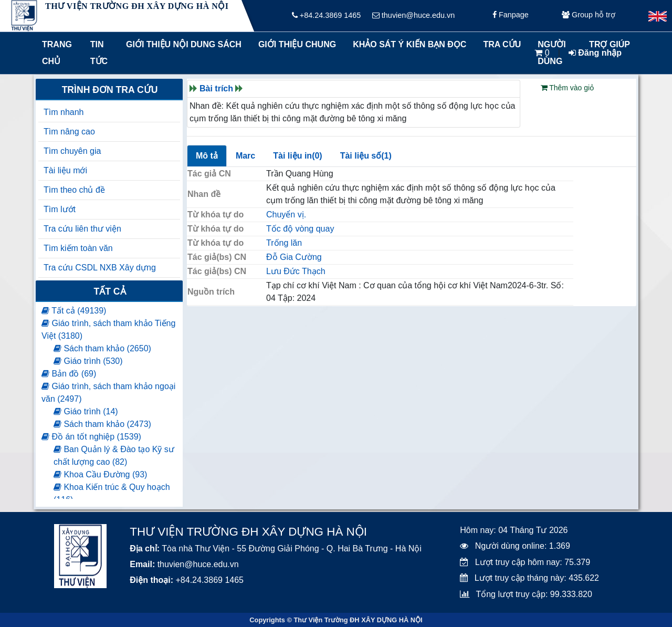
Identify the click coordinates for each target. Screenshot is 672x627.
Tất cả (109, 291)
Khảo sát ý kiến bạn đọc (407, 44)
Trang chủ (57, 53)
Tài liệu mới (65, 170)
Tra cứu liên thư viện (82, 229)
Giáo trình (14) (86, 411)
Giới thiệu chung (297, 44)
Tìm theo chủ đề (74, 190)
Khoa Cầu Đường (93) (100, 474)
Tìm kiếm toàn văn (78, 248)
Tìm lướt (60, 209)
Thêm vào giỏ (568, 88)
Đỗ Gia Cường (294, 257)
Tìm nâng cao (69, 132)
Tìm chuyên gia (72, 151)
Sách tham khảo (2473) (102, 424)
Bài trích (216, 88)
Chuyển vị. (286, 215)
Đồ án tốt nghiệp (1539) (91, 437)
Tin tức (99, 53)
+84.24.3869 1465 (326, 16)
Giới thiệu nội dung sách (181, 44)
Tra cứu (502, 44)
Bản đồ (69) (69, 374)
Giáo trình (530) (88, 361)
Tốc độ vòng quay (300, 229)
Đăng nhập (595, 53)
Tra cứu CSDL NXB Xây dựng (100, 268)
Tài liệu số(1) (366, 156)
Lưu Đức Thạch (296, 271)
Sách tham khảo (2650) (102, 348)
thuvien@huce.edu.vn (413, 16)
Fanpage (511, 16)
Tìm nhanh (64, 112)
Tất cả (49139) (74, 311)
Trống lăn (284, 243)
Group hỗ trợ (589, 16)
